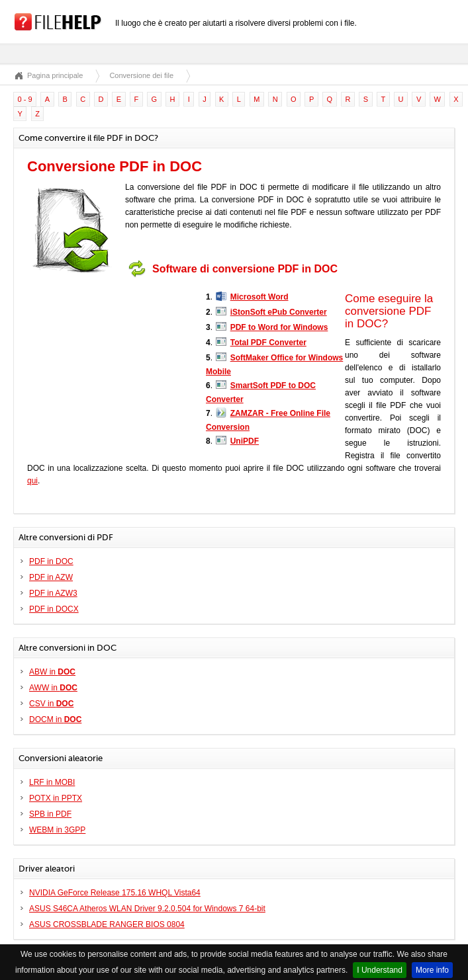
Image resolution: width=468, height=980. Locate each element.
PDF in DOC (51, 561)
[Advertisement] (110, 366)
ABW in (52, 672)
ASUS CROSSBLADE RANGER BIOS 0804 (107, 924)
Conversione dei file (141, 75)
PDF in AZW (51, 577)
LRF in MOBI (52, 782)
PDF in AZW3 (53, 593)
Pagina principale (55, 75)
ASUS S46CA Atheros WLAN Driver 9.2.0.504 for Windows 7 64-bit (147, 909)
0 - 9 (25, 99)
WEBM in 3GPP (57, 830)
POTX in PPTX (56, 798)
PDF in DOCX (54, 609)
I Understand (380, 970)
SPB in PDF (50, 814)
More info (432, 970)
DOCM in (55, 719)
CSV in (51, 704)
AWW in (53, 688)
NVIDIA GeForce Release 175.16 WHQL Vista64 (115, 893)
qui (32, 481)
